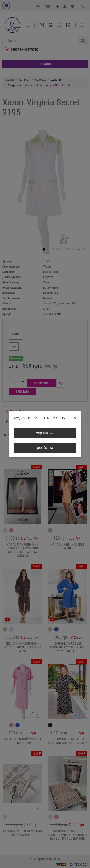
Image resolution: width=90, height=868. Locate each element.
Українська (45, 433)
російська (45, 448)
